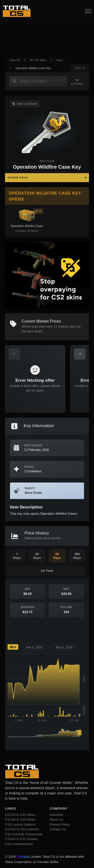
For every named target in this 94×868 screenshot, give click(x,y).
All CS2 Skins (38, 60)
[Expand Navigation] (77, 81)
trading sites (67, 326)
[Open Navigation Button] (88, 11)
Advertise (57, 815)
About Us (56, 819)
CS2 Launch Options (20, 824)
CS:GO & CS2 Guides (21, 839)
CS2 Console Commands (24, 834)
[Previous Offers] (14, 354)
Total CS (15, 60)
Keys (60, 60)
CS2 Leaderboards (19, 844)
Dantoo (23, 857)
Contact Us (58, 829)
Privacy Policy (60, 824)
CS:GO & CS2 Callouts (22, 829)
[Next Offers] (80, 354)
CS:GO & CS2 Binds (20, 819)
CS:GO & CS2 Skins (20, 815)
